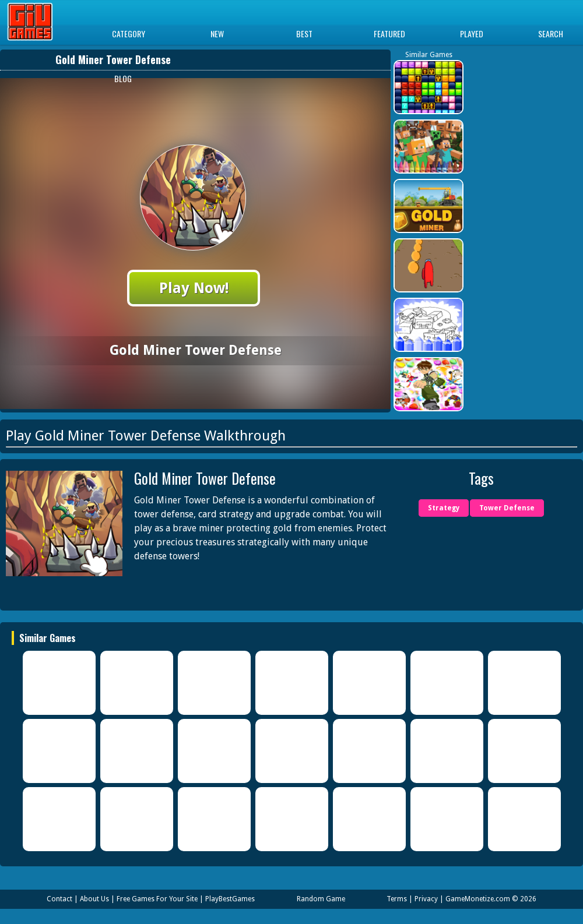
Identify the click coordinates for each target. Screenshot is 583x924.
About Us (94, 899)
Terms (397, 899)
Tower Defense (507, 508)
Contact (59, 899)
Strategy (444, 508)
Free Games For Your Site (157, 899)
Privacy (426, 899)
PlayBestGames (230, 899)
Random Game (321, 899)
